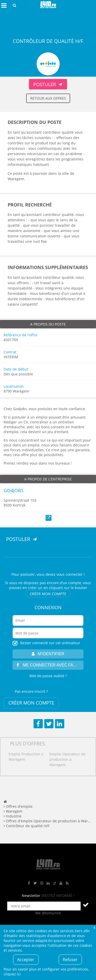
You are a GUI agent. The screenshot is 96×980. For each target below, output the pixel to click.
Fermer (94, 927)
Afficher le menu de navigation (4, 5)
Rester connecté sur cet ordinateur (50, 643)
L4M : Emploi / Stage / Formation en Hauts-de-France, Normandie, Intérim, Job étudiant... (48, 5)
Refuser (70, 960)
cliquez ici (12, 974)
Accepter (26, 960)
